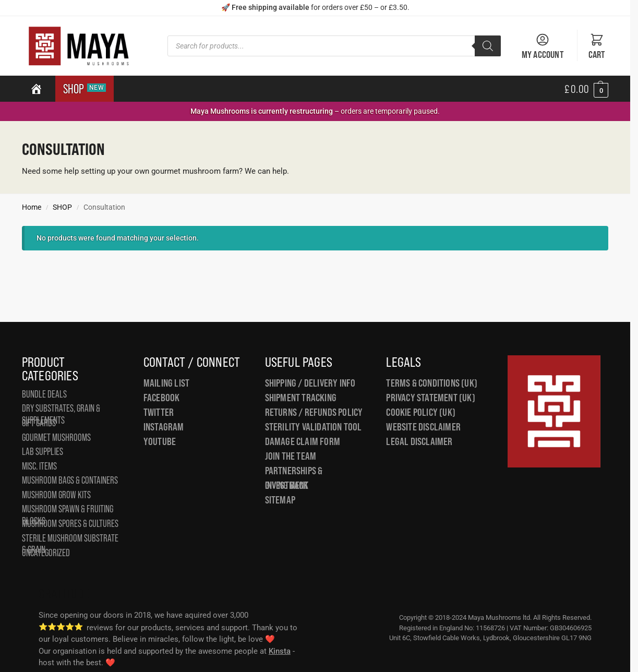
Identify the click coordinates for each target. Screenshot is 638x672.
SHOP (85, 89)
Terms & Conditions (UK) (432, 383)
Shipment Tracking (301, 398)
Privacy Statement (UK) (430, 398)
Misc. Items (39, 466)
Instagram (164, 427)
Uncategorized (46, 553)
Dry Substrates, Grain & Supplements (61, 414)
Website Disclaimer (423, 427)
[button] (586, 89)
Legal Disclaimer (419, 441)
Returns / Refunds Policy (314, 412)
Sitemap (280, 500)
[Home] (37, 89)
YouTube (160, 441)
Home (32, 207)
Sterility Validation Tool (314, 427)
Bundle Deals (44, 394)
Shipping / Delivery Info (310, 383)
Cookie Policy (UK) (421, 412)
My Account (543, 46)
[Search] (488, 46)
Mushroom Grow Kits (56, 495)
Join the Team (291, 456)
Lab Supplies (43, 452)
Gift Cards (39, 423)
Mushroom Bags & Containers (70, 480)
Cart (597, 46)
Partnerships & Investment (294, 478)
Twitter (159, 412)
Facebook (162, 398)
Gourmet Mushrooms (56, 437)
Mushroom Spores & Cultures (70, 524)
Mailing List (166, 383)
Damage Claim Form (303, 441)
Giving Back (287, 485)
